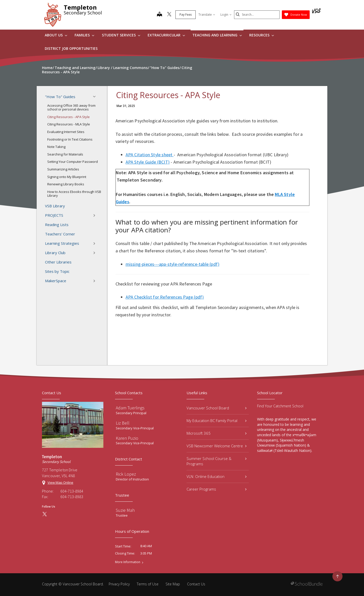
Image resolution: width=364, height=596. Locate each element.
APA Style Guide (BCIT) (148, 162)
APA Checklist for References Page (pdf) (165, 297)
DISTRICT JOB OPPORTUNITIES (71, 48)
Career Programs (217, 489)
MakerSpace (72, 281)
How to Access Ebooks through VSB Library (74, 194)
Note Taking (56, 147)
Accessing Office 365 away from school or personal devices (71, 107)
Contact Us (196, 584)
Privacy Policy (119, 584)
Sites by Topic (57, 271)
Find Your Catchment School (280, 406)
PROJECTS (72, 215)
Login (226, 15)
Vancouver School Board (217, 408)
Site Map (173, 584)
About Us (56, 35)
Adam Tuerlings (130, 408)
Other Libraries (58, 262)
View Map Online (60, 482)
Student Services (121, 35)
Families (84, 35)
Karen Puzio (127, 438)
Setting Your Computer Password (73, 162)
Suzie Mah (125, 510)
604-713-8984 (72, 491)
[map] (160, 15)
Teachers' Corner (60, 234)
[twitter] (169, 15)
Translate (207, 15)
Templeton (80, 7)
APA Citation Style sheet (150, 155)
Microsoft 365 (217, 433)
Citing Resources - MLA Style (69, 124)
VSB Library (55, 206)
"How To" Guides (72, 97)
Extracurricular (166, 35)
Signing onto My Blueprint (67, 177)
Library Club (72, 253)
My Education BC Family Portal (217, 421)
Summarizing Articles (63, 169)
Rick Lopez (126, 474)
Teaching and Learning (217, 35)
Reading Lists (57, 225)
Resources (262, 35)
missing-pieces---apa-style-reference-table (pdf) (173, 264)
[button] (96, 97)
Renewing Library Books (66, 184)
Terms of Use (148, 584)
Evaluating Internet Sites (66, 132)
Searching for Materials (65, 154)
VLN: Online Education (217, 476)
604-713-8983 (72, 497)
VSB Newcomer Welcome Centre (217, 446)
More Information (128, 562)
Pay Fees (186, 15)
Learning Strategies (72, 244)
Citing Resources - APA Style (69, 117)
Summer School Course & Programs (217, 461)
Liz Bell (123, 423)
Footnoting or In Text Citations (70, 139)
